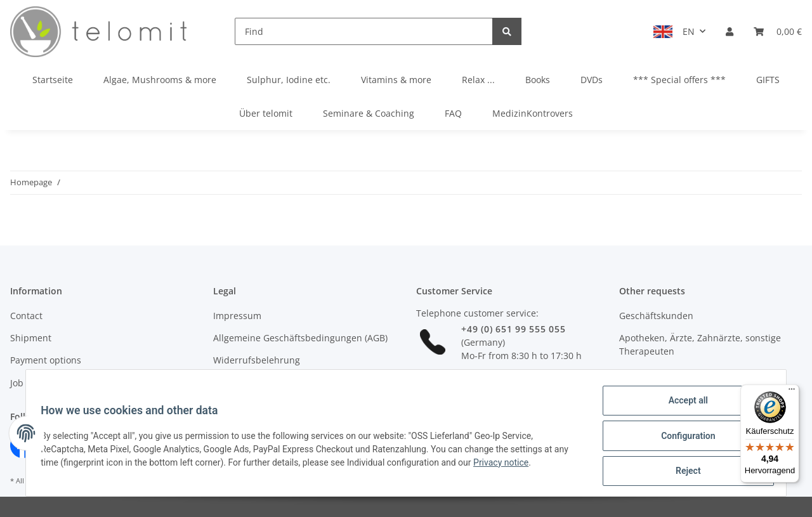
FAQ (453, 113)
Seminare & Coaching (369, 113)
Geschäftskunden (656, 316)
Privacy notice (507, 466)
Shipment (31, 338)
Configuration (682, 439)
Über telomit (266, 113)
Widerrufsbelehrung (257, 360)
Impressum (237, 316)
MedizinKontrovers (533, 113)
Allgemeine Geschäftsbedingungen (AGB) (300, 338)
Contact (26, 316)
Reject (683, 472)
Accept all (683, 406)
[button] (730, 31)
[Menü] (792, 392)
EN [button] (689, 31)
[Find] (364, 31)
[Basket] (778, 31)
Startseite (53, 80)
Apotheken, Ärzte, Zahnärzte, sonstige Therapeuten (700, 344)
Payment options (46, 360)
